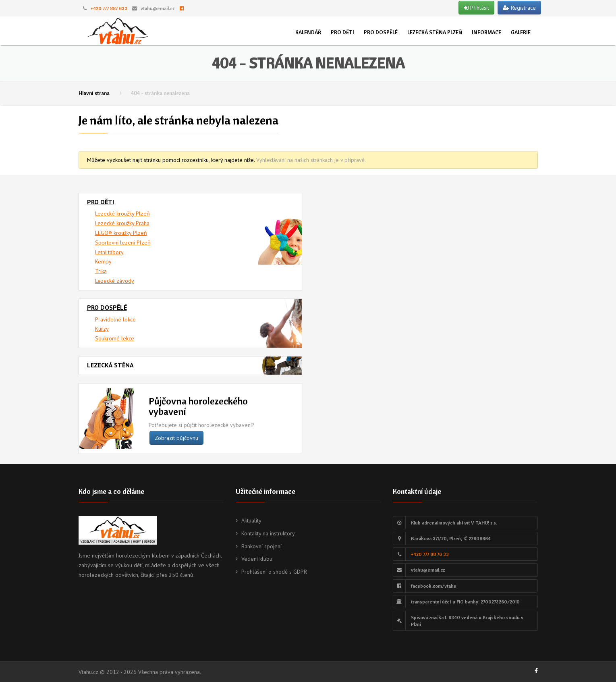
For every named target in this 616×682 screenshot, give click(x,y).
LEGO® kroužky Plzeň (121, 233)
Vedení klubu (257, 559)
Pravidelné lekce (115, 319)
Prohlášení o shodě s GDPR (274, 572)
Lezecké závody (115, 281)
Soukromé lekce (115, 338)
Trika (101, 271)
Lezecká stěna (110, 365)
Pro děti (342, 32)
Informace (486, 32)
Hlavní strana (94, 93)
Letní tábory (109, 252)
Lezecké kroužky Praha (122, 223)
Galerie (521, 32)
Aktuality (251, 520)
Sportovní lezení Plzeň (123, 243)
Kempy (103, 261)
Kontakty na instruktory (268, 533)
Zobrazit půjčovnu (176, 438)
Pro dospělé (381, 32)
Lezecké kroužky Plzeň (122, 214)
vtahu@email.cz (158, 8)
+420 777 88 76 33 (430, 554)
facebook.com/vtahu (434, 586)
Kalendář (308, 32)
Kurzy (102, 329)
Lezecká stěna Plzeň (435, 32)
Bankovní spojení (261, 546)
